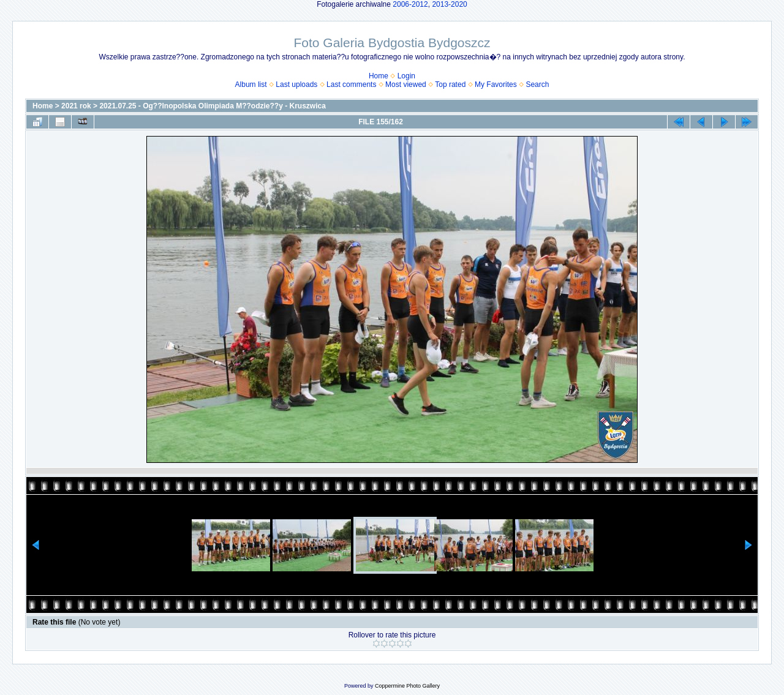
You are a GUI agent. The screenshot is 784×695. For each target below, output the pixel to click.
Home (379, 76)
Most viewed (406, 85)
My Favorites (496, 85)
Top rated (450, 85)
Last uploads (296, 85)
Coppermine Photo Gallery (407, 686)
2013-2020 (449, 4)
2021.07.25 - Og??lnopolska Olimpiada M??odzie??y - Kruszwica (212, 106)
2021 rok (76, 106)
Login (406, 76)
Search (537, 85)
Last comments (351, 85)
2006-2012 (410, 4)
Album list (251, 85)
